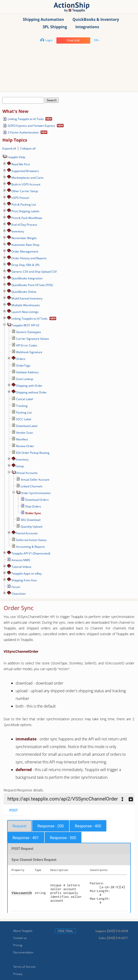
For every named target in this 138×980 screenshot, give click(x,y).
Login (46, 40)
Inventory (18, 231)
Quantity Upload (31, 527)
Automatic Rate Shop (25, 245)
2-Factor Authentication (23, 132)
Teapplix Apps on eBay (27, 574)
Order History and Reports (29, 258)
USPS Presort (20, 198)
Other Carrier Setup (25, 191)
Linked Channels (32, 486)
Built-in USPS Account (26, 184)
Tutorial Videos (21, 567)
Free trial (73, 40)
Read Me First (21, 164)
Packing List (24, 412)
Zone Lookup (25, 379)
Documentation (23, 952)
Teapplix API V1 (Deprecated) (31, 553)
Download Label (27, 426)
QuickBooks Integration (27, 278)
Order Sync (33, 513)
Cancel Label (25, 399)
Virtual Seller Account (35, 480)
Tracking (22, 406)
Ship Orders (33, 506)
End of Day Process (24, 225)
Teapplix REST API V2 (25, 325)
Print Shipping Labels (25, 211)
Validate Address (27, 372)
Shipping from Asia (24, 580)
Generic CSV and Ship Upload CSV (34, 272)
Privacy (18, 974)
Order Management (25, 251)
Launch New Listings (25, 312)
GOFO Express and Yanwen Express (31, 126)
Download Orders (37, 500)
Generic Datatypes (29, 332)
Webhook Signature (29, 352)
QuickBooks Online (24, 292)
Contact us (20, 938)
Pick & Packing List (24, 205)
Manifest (22, 439)
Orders (21, 359)
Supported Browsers (25, 171)
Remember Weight (24, 238)
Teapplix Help (14, 157)
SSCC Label (24, 419)
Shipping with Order (29, 386)
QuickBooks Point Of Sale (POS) (32, 285)
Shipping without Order (31, 392)
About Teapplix (23, 931)
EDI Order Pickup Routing (33, 453)
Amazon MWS (21, 560)
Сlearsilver (19, 594)
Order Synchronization (36, 493)
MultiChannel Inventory (27, 298)
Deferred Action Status (31, 540)
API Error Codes (27, 345)
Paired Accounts (27, 533)
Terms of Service (24, 967)
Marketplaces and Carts (27, 178)
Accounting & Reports (30, 547)
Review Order (25, 446)
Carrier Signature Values (33, 339)
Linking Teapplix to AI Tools (26, 119)
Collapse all (28, 148)
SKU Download (30, 520)
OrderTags (23, 366)
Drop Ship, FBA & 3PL (26, 265)
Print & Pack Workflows (27, 218)
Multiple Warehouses (26, 305)
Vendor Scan (24, 433)
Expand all (9, 148)
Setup (20, 466)
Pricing (18, 945)
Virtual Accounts (27, 473)
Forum (16, 587)
